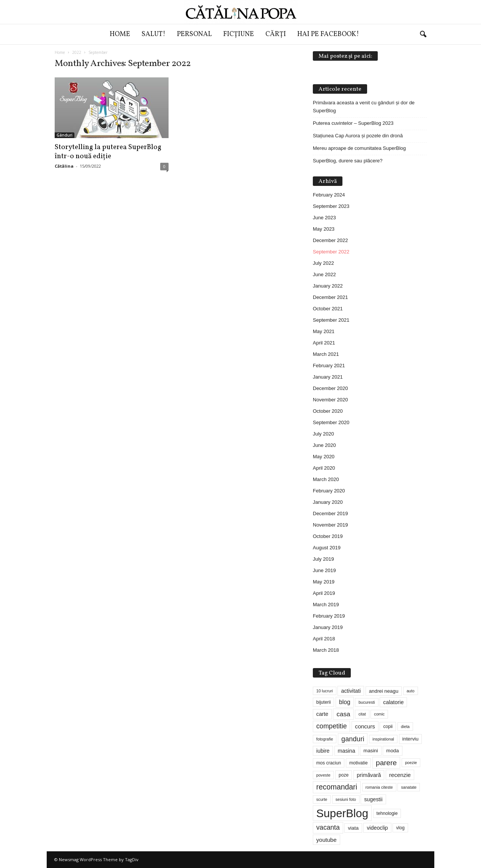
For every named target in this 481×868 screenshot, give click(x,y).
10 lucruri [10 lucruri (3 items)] (325, 691)
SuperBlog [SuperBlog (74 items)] (342, 813)
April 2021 (324, 343)
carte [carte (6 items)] (322, 714)
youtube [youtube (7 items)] (326, 840)
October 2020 (328, 411)
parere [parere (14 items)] (386, 763)
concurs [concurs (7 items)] (365, 726)
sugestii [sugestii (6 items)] (373, 799)
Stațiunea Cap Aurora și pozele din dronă (358, 136)
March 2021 (326, 354)
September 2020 (331, 422)
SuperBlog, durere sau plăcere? (348, 161)
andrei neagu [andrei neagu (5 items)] (384, 691)
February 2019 (329, 616)
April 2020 (324, 468)
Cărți (276, 34)
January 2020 (328, 502)
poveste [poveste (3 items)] (323, 775)
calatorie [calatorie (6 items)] (393, 702)
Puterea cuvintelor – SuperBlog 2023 (353, 123)
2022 (77, 52)
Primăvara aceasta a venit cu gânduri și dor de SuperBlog (364, 107)
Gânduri (65, 135)
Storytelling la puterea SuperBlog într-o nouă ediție (108, 152)
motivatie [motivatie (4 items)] (358, 763)
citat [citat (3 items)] (362, 714)
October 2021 (328, 309)
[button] (423, 35)
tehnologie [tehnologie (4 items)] (387, 813)
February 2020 (329, 491)
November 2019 (330, 525)
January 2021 (328, 377)
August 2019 (327, 548)
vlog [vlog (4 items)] (400, 828)
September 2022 (331, 252)
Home (120, 34)
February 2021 (329, 366)
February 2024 (329, 195)
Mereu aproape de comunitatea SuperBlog (359, 148)
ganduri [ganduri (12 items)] (353, 739)
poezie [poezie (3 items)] (411, 763)
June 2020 (324, 445)
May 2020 (324, 457)
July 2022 (323, 263)
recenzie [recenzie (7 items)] (400, 775)
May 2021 (324, 331)
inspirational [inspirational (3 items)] (383, 739)
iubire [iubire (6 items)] (323, 751)
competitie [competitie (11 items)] (331, 726)
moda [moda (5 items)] (392, 751)
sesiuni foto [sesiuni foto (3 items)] (346, 799)
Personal (194, 34)
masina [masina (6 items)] (347, 751)
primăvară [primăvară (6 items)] (369, 775)
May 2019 (324, 582)
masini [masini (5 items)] (371, 751)
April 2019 (324, 593)
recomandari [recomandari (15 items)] (337, 787)
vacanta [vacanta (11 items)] (328, 827)
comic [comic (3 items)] (379, 714)
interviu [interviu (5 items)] (411, 739)
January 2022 (328, 286)
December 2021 (330, 297)
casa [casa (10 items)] (343, 714)
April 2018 (324, 639)
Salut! (154, 34)
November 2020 (330, 400)
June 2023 (324, 218)
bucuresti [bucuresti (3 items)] (367, 702)
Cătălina (64, 166)
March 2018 (326, 650)
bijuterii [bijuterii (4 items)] (323, 702)
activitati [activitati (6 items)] (351, 691)
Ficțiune (239, 34)
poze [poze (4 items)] (344, 775)
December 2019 (330, 513)
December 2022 (330, 240)
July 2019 (323, 559)
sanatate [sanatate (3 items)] (409, 787)
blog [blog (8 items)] (345, 702)
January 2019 (328, 627)
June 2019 (324, 570)
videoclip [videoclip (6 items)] (377, 828)
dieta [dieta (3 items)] (405, 726)
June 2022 (324, 274)
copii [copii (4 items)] (388, 726)
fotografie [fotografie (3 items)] (325, 739)
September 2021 (331, 320)
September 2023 (331, 206)
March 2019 (326, 605)
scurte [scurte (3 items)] (322, 799)
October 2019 (328, 536)
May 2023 (324, 229)
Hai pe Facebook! (328, 34)
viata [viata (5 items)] (353, 828)
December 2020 (330, 388)
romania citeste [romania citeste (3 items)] (379, 787)
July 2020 (323, 434)
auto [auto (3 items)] (411, 691)
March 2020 (326, 479)
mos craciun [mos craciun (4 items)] (329, 763)
